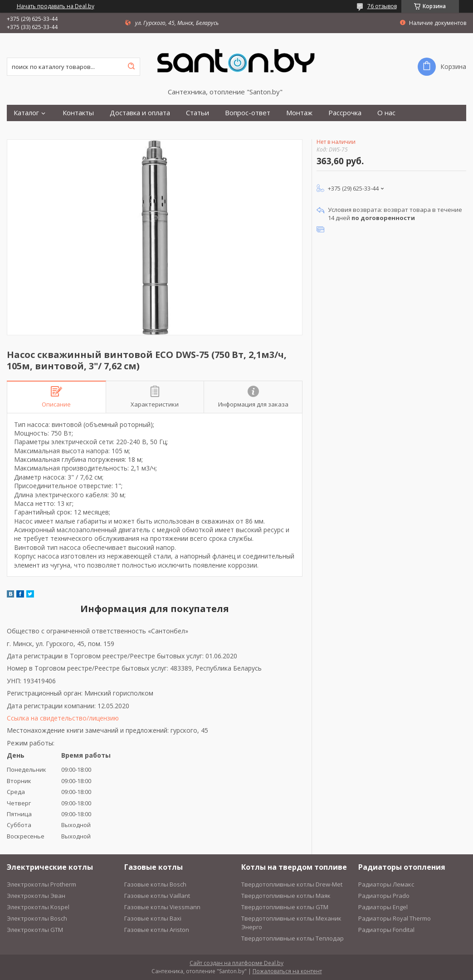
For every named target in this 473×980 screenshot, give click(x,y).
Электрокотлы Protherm (41, 884)
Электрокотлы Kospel (38, 907)
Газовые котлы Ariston (157, 930)
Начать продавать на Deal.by (56, 6)
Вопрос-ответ (248, 113)
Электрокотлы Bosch (37, 918)
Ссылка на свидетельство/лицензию (63, 718)
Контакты (78, 113)
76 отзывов (382, 6)
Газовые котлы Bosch (155, 884)
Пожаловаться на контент (287, 971)
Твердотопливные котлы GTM (285, 907)
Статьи (197, 113)
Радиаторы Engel (383, 907)
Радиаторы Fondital (386, 930)
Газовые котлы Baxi (153, 918)
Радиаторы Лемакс (386, 884)
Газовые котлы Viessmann (162, 907)
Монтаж (299, 113)
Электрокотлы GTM (35, 930)
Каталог (26, 113)
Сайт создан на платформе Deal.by (236, 963)
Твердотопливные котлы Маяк (286, 896)
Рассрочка (345, 113)
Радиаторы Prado (384, 896)
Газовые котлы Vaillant (157, 896)
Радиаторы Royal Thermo (395, 918)
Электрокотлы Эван (36, 896)
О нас (386, 113)
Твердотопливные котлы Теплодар (293, 938)
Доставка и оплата (140, 113)
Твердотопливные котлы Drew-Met (292, 884)
